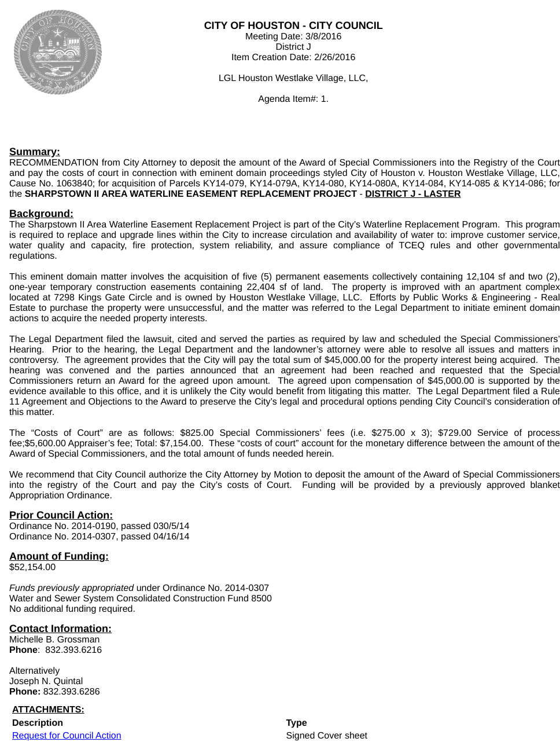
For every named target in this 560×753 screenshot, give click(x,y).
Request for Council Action (67, 736)
